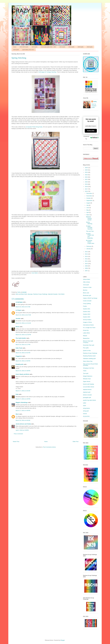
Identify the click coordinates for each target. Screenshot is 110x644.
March (88, 215)
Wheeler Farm (87, 379)
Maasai (85, 336)
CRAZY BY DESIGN (37, 11)
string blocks (86, 408)
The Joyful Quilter (21, 338)
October (89, 198)
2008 (86, 268)
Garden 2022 (87, 312)
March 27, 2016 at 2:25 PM (23, 399)
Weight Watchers (88, 376)
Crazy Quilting (87, 303)
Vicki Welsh (35, 273)
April (88, 212)
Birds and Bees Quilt (21, 294)
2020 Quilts (81, 47)
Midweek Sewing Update (89, 218)
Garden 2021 (87, 309)
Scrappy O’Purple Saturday (89, 227)
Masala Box (86, 338)
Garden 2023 (87, 314)
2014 (86, 254)
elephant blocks (87, 390)
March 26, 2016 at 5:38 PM (23, 371)
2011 (86, 261)
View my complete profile (94, 106)
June (88, 208)
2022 (86, 177)
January (89, 249)
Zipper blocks (87, 381)
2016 (86, 191)
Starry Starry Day (88, 361)
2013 (86, 256)
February (89, 246)
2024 (86, 172)
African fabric (87, 279)
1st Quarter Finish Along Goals (34, 127)
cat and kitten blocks (89, 387)
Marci (17, 414)
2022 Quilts (62, 47)
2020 (86, 182)
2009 (86, 266)
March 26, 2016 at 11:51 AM (23, 323)
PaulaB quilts (20, 364)
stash (85, 406)
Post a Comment (18, 434)
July (88, 205)
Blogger (63, 640)
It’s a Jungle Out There (89, 328)
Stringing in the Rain (89, 368)
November (89, 196)
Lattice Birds (86, 333)
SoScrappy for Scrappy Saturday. (48, 72)
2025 (86, 170)
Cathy (95, 102)
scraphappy (19, 302)
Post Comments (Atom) (49, 447)
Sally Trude (19, 348)
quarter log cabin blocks (89, 400)
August (88, 203)
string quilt (86, 411)
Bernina (85, 290)
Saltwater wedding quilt (89, 359)
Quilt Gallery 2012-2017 (28, 50)
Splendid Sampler (53, 294)
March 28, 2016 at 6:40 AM (23, 420)
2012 (86, 259)
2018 (86, 187)
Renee (18, 327)
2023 (86, 175)
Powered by (91, 138)
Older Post (76, 442)
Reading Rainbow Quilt (89, 356)
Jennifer (18, 318)
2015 (86, 252)
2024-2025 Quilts (24, 47)
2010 (86, 264)
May (88, 210)
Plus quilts (86, 348)
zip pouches (86, 416)
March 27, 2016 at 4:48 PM (23, 411)
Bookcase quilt (87, 295)
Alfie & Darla (86, 282)
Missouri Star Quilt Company (88, 342)
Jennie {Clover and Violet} (23, 424)
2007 (86, 271)
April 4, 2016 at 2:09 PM (22, 430)
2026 (86, 168)
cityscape (30, 294)
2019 (86, 184)
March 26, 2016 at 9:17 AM (23, 307)
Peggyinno (19, 356)
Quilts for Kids (87, 351)
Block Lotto (86, 293)
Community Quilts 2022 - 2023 (48, 47)
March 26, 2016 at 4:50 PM (23, 361)
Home (15, 47)
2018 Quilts (16, 50)
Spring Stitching (89, 223)
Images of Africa (87, 322)
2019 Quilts (90, 47)
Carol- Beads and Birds (22, 374)
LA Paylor (19, 310)
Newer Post (16, 442)
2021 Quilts (71, 47)
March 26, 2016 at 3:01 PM (23, 353)
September (90, 201)
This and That (90, 231)
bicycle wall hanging (88, 384)
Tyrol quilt (86, 373)
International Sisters (88, 325)
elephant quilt (87, 392)
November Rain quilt (89, 345)
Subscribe (91, 131)
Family (85, 306)
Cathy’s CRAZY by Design (90, 298)
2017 (86, 189)
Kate (17, 394)
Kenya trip (86, 330)
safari (85, 403)
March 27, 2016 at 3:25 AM (23, 391)
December (89, 193)
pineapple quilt (87, 397)
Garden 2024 (87, 317)
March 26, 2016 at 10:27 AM (23, 315)
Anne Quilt (86, 285)
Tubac (85, 371)
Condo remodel (87, 301)
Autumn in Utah (87, 287)
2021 (86, 179)
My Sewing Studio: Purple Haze (90, 242)
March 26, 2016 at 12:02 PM (23, 335)
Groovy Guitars (87, 320)
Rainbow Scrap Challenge (40, 294)
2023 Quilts (34, 47)
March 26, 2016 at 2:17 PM (23, 345)
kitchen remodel (87, 395)
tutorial (85, 414)
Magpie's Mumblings (22, 402)
